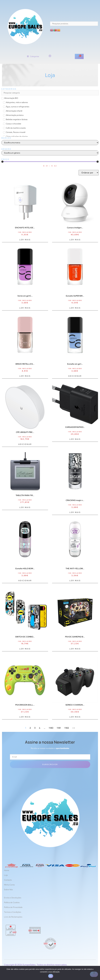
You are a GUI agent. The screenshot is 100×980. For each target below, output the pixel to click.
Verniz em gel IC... (25, 296)
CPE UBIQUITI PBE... (25, 432)
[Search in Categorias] (50, 93)
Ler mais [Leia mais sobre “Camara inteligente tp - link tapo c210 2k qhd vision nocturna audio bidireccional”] (75, 240)
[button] (33, 56)
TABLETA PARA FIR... (25, 495)
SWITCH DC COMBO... (25, 637)
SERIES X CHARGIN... (75, 705)
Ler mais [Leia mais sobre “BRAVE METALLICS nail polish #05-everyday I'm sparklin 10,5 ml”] (25, 376)
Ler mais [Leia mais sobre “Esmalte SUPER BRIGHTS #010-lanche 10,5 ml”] (75, 308)
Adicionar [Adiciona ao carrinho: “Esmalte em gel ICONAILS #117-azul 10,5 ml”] (75, 376)
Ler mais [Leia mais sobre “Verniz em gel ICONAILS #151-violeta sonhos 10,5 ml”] (25, 308)
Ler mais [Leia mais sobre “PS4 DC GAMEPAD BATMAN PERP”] (75, 649)
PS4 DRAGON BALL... (25, 705)
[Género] (50, 153)
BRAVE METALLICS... (25, 364)
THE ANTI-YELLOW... (75, 568)
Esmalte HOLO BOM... (25, 568)
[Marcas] (50, 143)
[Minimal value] (50, 162)
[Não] (94, 974)
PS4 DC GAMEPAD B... (75, 637)
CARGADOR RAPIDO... (75, 427)
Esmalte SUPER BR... (75, 296)
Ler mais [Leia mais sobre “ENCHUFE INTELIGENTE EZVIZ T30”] (25, 240)
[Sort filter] (89, 173)
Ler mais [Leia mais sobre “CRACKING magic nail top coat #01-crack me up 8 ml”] (75, 512)
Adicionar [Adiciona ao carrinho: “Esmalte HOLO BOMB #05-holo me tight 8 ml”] (25, 581)
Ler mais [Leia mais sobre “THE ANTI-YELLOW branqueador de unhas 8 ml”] (75, 581)
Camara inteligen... (75, 228)
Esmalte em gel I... (75, 364)
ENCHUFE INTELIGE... (25, 228)
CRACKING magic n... (75, 500)
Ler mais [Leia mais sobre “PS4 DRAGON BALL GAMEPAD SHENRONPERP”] (25, 717)
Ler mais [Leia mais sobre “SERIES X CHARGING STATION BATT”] (75, 717)
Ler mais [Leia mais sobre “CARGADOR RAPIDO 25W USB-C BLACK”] (75, 439)
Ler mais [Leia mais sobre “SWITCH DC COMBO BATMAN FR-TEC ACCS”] (25, 649)
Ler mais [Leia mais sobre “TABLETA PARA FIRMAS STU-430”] (25, 507)
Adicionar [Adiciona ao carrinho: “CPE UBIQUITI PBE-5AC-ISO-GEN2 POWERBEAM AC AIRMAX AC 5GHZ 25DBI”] (25, 444)
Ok (51, 976)
